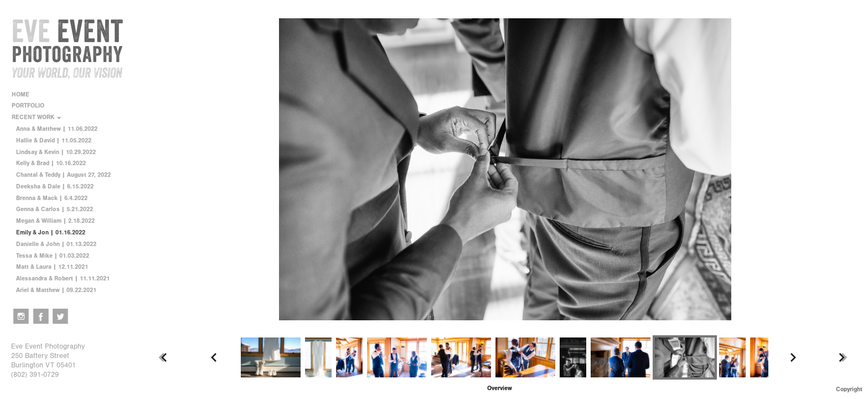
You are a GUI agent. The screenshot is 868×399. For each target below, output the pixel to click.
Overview (500, 388)
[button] (500, 388)
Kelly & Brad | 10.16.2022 (51, 163)
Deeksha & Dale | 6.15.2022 (55, 186)
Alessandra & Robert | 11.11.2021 (63, 278)
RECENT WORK (37, 117)
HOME (20, 94)
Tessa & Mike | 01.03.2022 (53, 256)
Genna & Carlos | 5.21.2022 (55, 209)
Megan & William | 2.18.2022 (55, 221)
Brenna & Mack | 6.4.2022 (52, 198)
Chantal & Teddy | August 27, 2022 (63, 175)
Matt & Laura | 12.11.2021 (52, 267)
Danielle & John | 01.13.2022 (56, 244)
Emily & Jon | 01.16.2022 (51, 232)
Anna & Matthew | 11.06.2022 (57, 129)
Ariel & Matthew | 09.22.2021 (56, 290)
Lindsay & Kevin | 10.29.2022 (56, 152)
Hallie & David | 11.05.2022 (54, 140)
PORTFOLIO (32, 106)
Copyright (849, 389)
